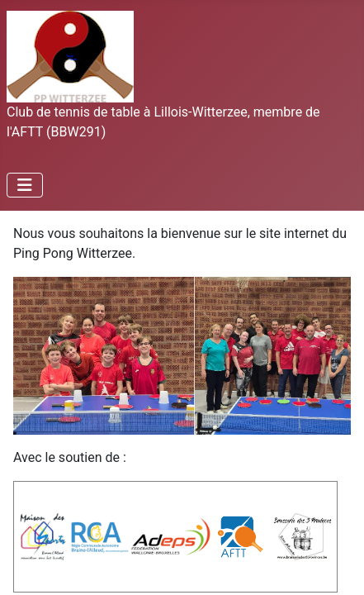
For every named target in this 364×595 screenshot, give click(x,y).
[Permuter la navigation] (25, 185)
